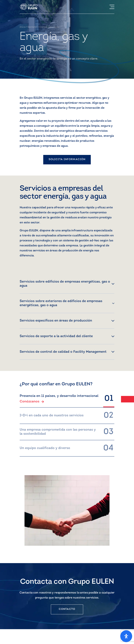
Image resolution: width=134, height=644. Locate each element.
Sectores (32, 27)
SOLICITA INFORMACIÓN (67, 159)
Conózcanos (32, 402)
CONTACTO (67, 609)
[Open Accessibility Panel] (126, 636)
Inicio (23, 27)
